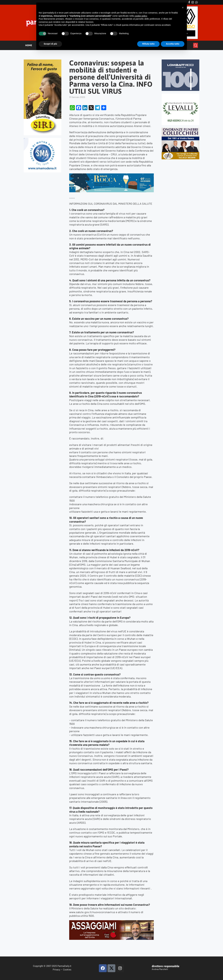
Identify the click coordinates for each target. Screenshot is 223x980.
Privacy (56, 969)
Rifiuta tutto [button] (148, 44)
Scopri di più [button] (50, 44)
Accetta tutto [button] (173, 44)
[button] (183, 8)
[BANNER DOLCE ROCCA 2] (111, 175)
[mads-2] (181, 129)
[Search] (196, 45)
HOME (29, 45)
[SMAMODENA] (42, 139)
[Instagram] (193, 2)
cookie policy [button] (141, 16)
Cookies (67, 969)
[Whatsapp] (197, 2)
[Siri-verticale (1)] (43, 61)
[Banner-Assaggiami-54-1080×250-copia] (111, 922)
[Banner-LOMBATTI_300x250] (181, 61)
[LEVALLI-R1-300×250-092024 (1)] (181, 95)
